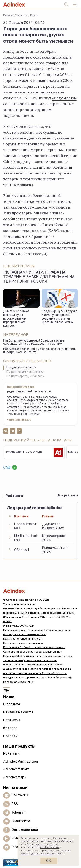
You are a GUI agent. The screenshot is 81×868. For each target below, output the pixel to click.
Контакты (20, 795)
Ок (48, 861)
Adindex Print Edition (21, 761)
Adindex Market (16, 769)
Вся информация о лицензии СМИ (24, 634)
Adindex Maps (15, 777)
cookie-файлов (50, 847)
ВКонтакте (21, 821)
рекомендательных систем (37, 854)
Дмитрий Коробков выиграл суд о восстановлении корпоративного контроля (16, 319)
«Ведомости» (64, 98)
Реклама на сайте (18, 712)
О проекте (12, 704)
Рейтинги (11, 753)
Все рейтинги (68, 495)
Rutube (17, 838)
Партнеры (12, 720)
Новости (22, 15)
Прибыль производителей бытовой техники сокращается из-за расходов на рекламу (34, 343)
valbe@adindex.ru (19, 420)
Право (34, 15)
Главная (8, 15)
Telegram (19, 812)
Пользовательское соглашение (23, 643)
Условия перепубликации (19, 604)
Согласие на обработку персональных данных (33, 652)
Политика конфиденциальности (23, 639)
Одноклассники (25, 830)
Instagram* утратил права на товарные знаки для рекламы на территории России (39, 277)
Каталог (10, 728)
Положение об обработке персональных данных (34, 647)
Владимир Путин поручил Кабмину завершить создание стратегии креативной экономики (60, 317)
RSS (15, 804)
